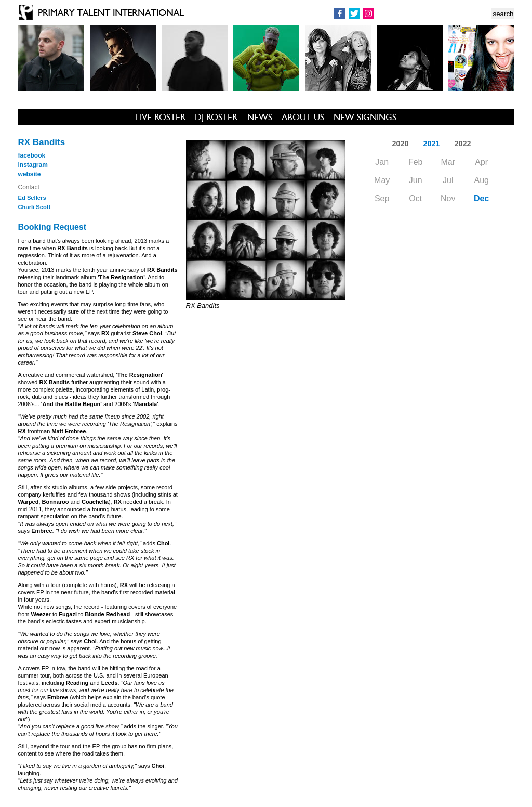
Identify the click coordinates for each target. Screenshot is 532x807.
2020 (400, 144)
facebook (32, 155)
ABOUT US (303, 117)
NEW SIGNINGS (365, 117)
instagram (33, 165)
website (30, 174)
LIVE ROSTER (161, 117)
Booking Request (52, 227)
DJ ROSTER (216, 117)
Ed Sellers (32, 198)
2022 (463, 144)
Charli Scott (35, 207)
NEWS (260, 117)
